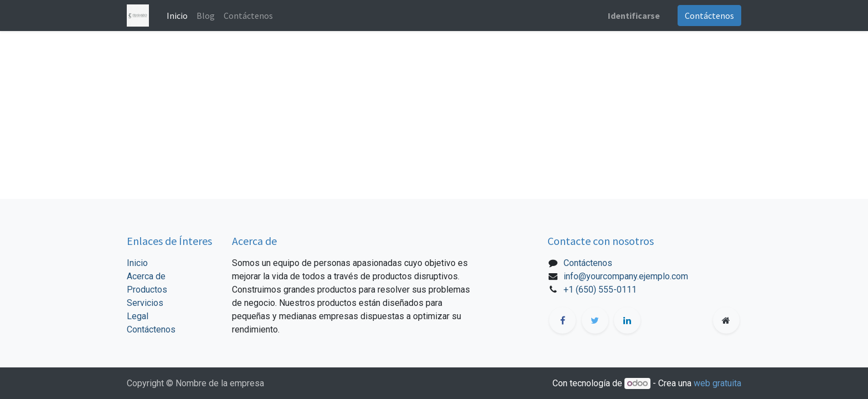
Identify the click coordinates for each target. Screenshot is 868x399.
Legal (138, 316)
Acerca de (146, 276)
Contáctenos (709, 16)
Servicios (145, 303)
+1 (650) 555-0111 (600, 290)
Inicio (137, 263)
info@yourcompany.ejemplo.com (626, 276)
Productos (147, 290)
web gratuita (717, 383)
